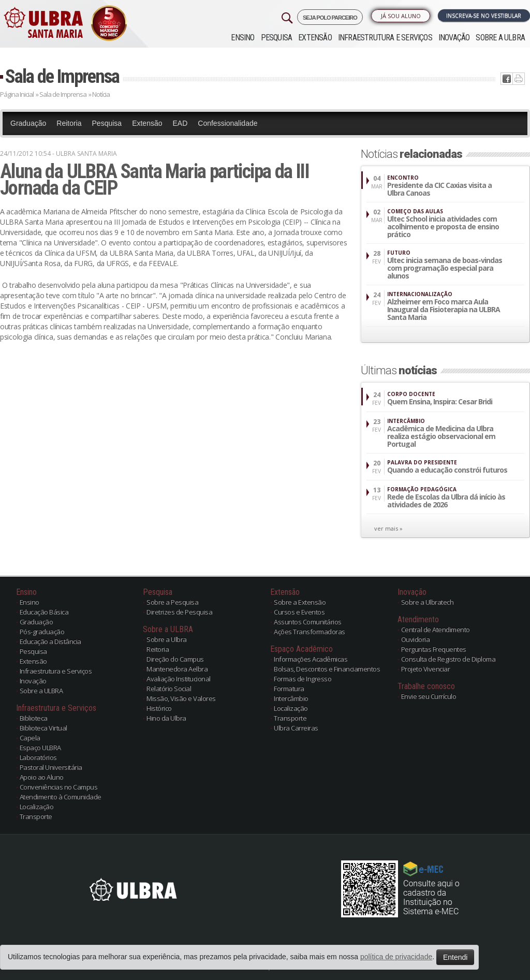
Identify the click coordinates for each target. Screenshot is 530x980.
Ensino (242, 38)
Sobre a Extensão (300, 602)
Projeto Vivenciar (426, 669)
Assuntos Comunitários (308, 622)
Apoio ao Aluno (42, 777)
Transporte (36, 816)
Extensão (315, 38)
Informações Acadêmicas (311, 659)
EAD (180, 123)
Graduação (28, 123)
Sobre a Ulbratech (428, 602)
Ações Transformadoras (310, 632)
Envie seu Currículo (429, 696)
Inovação (454, 38)
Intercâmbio (291, 698)
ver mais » (388, 528)
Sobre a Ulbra (167, 639)
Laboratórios (38, 757)
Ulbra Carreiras (296, 728)
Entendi (455, 957)
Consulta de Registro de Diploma (448, 659)
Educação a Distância (50, 641)
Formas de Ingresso (303, 679)
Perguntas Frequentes (434, 649)
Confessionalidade (227, 123)
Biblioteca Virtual (43, 728)
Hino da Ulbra (166, 718)
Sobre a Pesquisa (172, 602)
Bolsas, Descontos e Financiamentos (327, 669)
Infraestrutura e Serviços (385, 38)
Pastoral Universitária (51, 767)
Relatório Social (169, 689)
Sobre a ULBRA (500, 38)
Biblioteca (34, 718)
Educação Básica (44, 612)
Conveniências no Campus (59, 787)
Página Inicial (17, 94)
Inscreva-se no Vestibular (484, 16)
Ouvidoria (416, 639)
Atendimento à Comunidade (61, 797)
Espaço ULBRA (40, 748)
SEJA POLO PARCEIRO (330, 18)
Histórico (159, 708)
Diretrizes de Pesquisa (179, 612)
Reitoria (69, 123)
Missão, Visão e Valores (181, 698)
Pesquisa (277, 38)
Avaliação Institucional (179, 679)
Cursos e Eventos (299, 612)
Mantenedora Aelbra (177, 669)
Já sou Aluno (401, 16)
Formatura (289, 689)
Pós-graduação (42, 632)
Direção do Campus (175, 659)
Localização (37, 807)
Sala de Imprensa (62, 76)
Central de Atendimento (436, 630)
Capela (30, 738)
